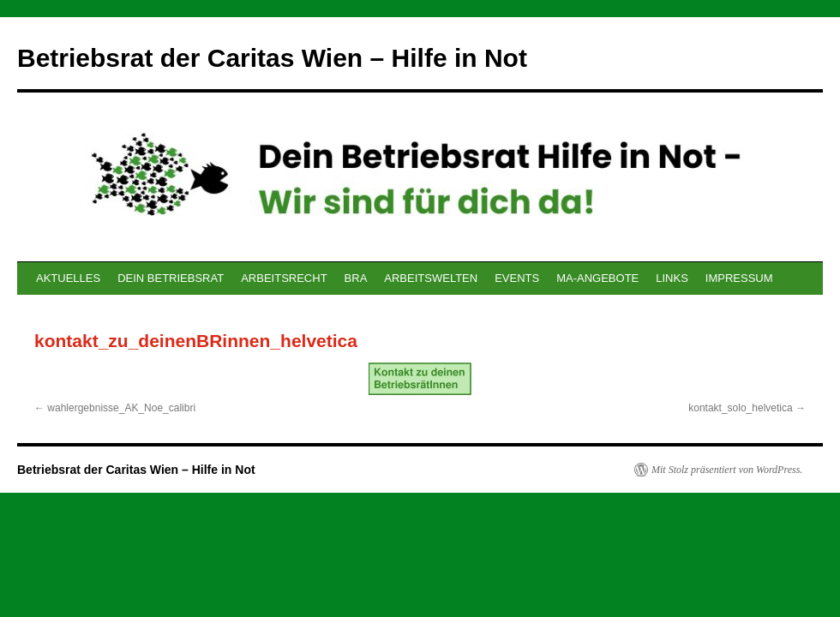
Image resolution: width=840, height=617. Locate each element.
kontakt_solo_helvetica (740, 408)
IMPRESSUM (739, 278)
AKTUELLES (68, 278)
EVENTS (517, 278)
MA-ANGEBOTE (597, 278)
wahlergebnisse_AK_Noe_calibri (121, 408)
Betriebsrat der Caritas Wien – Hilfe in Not (272, 58)
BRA (356, 278)
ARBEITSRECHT (284, 278)
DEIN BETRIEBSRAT (171, 278)
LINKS (672, 278)
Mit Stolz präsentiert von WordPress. (727, 470)
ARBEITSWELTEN (431, 278)
